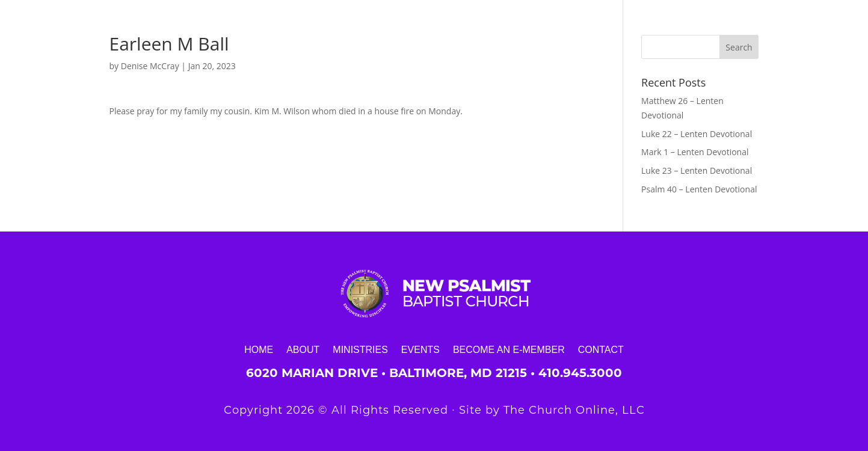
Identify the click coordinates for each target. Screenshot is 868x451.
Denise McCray (150, 66)
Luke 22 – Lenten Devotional (697, 134)
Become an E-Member (509, 349)
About (303, 349)
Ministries (360, 349)
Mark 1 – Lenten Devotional (695, 152)
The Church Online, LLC (574, 410)
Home (259, 349)
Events (420, 349)
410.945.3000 (580, 373)
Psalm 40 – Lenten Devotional (699, 189)
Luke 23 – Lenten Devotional (697, 170)
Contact (601, 349)
